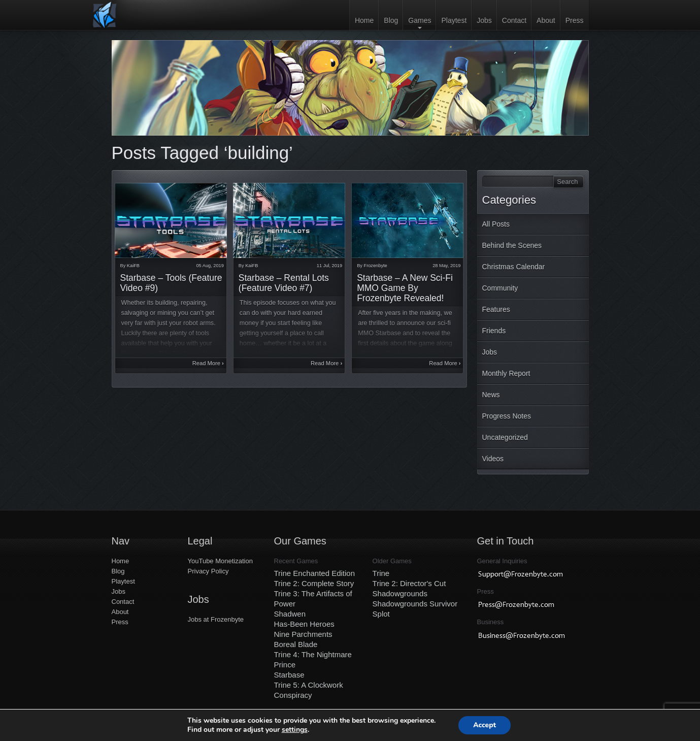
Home (364, 20)
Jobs (484, 20)
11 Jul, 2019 (329, 266)
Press (575, 20)
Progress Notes (507, 416)
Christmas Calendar (514, 267)
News (491, 395)
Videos (493, 459)
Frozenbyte (376, 266)
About (546, 20)
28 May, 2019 (446, 266)
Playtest (454, 20)
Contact (514, 20)
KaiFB (133, 266)
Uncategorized (505, 437)
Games (420, 20)
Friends (494, 331)
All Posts (496, 224)
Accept (485, 725)
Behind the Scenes (512, 245)
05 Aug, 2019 (210, 266)
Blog (391, 20)
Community (500, 288)
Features (496, 309)
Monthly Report (506, 373)
